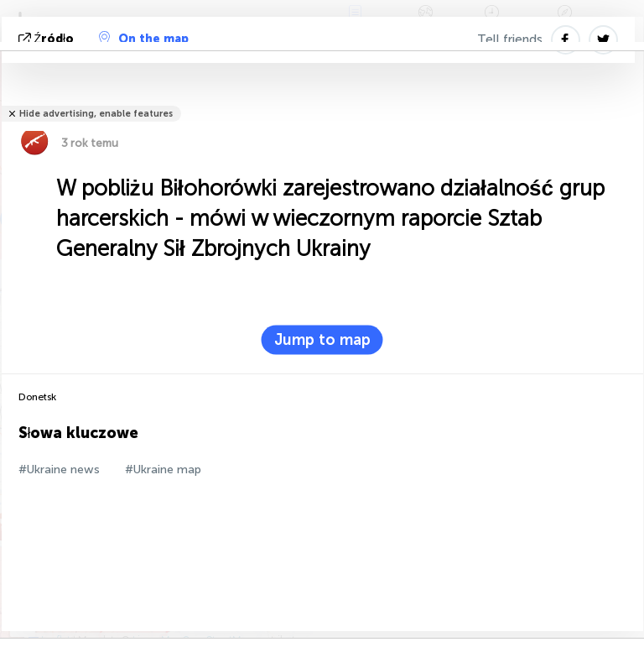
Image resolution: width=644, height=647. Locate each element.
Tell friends (510, 39)
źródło (48, 39)
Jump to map (322, 340)
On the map (144, 39)
